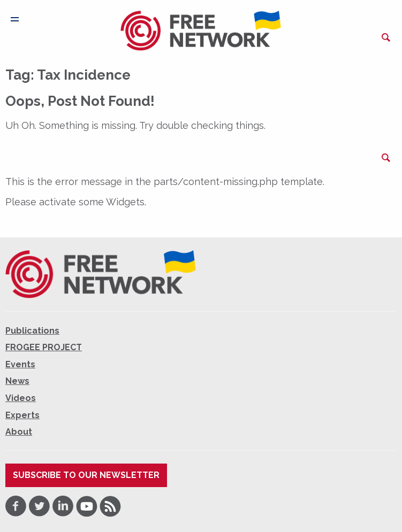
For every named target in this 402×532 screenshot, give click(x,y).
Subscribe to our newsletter (86, 475)
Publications (32, 331)
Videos (21, 398)
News (17, 381)
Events (20, 364)
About (19, 432)
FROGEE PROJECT (44, 347)
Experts (22, 415)
